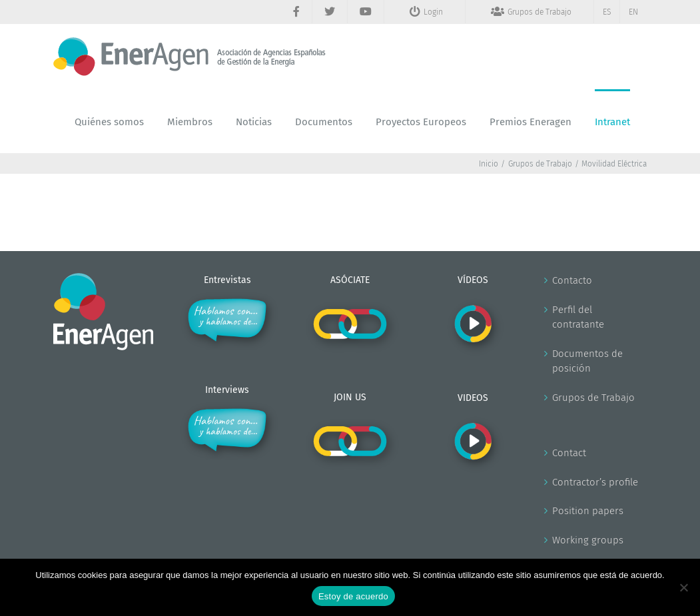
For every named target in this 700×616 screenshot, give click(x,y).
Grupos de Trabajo (593, 398)
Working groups (588, 540)
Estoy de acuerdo (353, 596)
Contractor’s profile (595, 482)
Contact (569, 453)
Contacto (572, 280)
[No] (683, 587)
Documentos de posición (587, 361)
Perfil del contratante (578, 317)
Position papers (588, 511)
